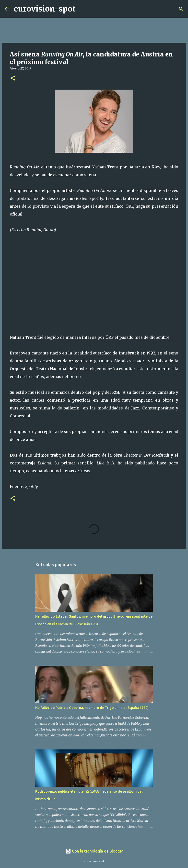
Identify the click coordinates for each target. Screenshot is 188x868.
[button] (13, 78)
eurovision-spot (45, 9)
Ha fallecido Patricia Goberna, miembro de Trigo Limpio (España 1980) (92, 708)
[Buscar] (82, 9)
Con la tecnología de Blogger (94, 851)
